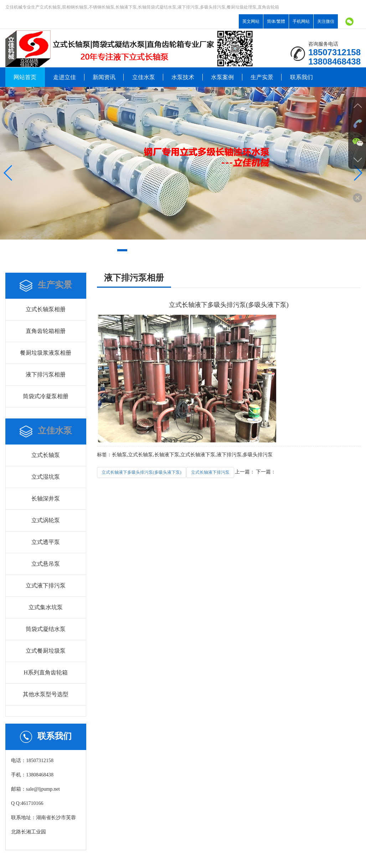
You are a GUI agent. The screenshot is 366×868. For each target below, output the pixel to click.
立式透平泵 (46, 542)
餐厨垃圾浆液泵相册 (46, 353)
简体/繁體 (276, 21)
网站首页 (25, 77)
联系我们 (301, 77)
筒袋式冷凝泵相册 (46, 396)
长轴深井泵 (46, 499)
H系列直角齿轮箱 (46, 672)
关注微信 (326, 21)
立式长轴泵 (46, 455)
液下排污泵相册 (46, 374)
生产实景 (262, 77)
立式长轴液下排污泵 (210, 472)
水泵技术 (183, 77)
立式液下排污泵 (46, 585)
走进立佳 (65, 77)
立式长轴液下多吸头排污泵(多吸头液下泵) (141, 472)
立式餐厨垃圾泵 (46, 651)
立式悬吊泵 (46, 564)
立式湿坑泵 (46, 477)
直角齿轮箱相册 (46, 331)
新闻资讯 (104, 77)
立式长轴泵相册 (46, 309)
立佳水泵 (144, 77)
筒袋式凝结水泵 (46, 629)
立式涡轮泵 (46, 520)
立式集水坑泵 (46, 607)
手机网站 (301, 21)
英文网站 (251, 21)
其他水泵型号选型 (46, 694)
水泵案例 (222, 77)
